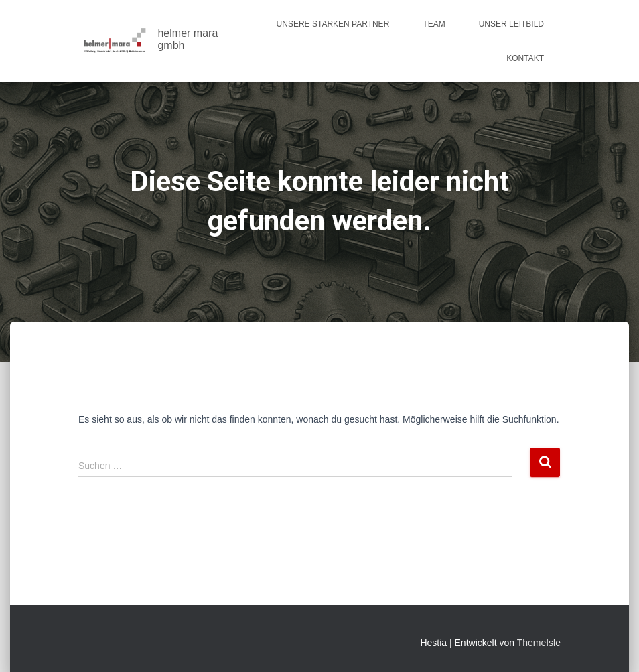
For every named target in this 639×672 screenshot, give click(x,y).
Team (434, 24)
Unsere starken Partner (333, 24)
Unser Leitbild (511, 24)
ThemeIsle (539, 643)
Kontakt (525, 58)
